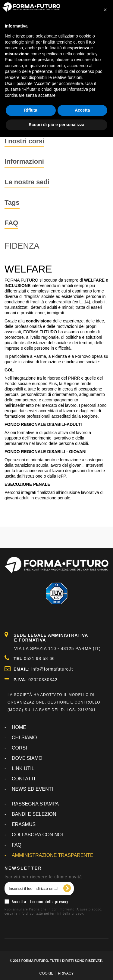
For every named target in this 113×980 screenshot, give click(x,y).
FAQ (11, 223)
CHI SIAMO (24, 738)
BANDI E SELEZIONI (35, 814)
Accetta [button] (82, 110)
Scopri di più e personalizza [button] (56, 125)
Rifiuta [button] (31, 110)
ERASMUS (24, 824)
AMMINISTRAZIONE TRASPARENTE (53, 855)
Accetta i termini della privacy (40, 901)
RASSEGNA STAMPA (35, 804)
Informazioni (24, 161)
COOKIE (47, 973)
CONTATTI (24, 779)
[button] (105, 10)
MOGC (15, 710)
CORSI (19, 748)
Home (19, 727)
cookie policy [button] (85, 54)
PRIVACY (66, 973)
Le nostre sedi (27, 182)
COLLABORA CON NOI (37, 835)
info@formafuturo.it (52, 669)
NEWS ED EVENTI (32, 789)
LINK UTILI (24, 768)
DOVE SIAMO (27, 758)
